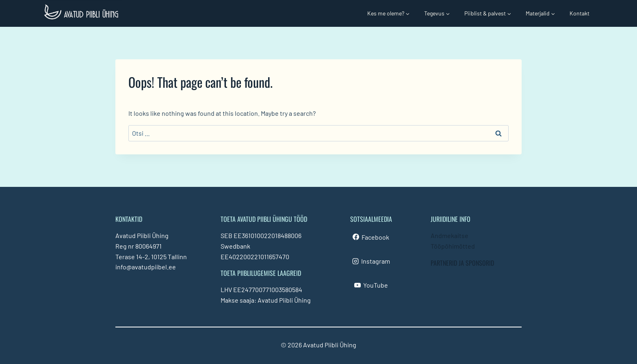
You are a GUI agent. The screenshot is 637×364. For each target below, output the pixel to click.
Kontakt (580, 13)
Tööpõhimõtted (453, 246)
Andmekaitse (450, 235)
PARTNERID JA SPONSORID (462, 263)
